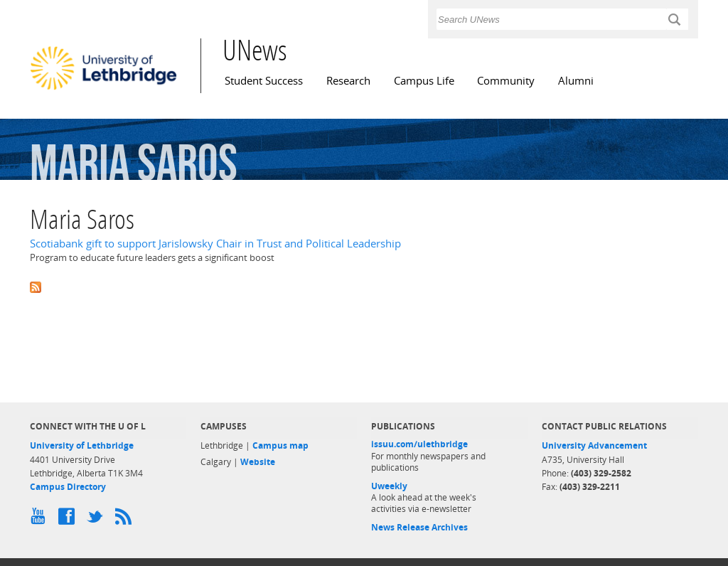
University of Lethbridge (82, 445)
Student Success (264, 81)
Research (348, 81)
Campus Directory (68, 487)
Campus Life (424, 81)
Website (258, 462)
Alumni (576, 81)
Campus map (280, 445)
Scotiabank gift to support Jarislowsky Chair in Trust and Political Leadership (215, 244)
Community (506, 81)
